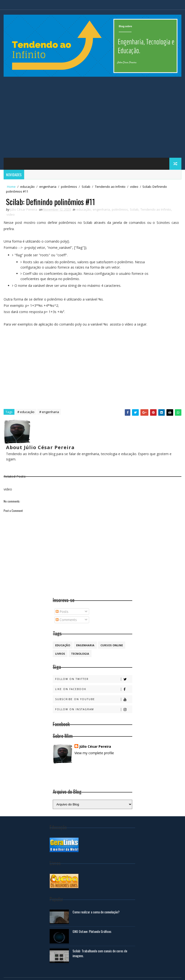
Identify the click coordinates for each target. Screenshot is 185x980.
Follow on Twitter (94, 679)
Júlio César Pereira (95, 746)
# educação (26, 412)
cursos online (112, 645)
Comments (66, 620)
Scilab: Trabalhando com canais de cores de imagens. (100, 953)
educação (27, 187)
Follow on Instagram (94, 709)
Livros (60, 654)
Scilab (86, 187)
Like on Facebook (94, 689)
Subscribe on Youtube (94, 699)
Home (11, 187)
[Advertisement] (92, 119)
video (134, 187)
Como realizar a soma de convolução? (96, 912)
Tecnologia (80, 654)
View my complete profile (94, 753)
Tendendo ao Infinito (110, 187)
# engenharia (49, 412)
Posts (62, 612)
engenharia (48, 187)
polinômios (69, 187)
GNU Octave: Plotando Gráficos (92, 931)
